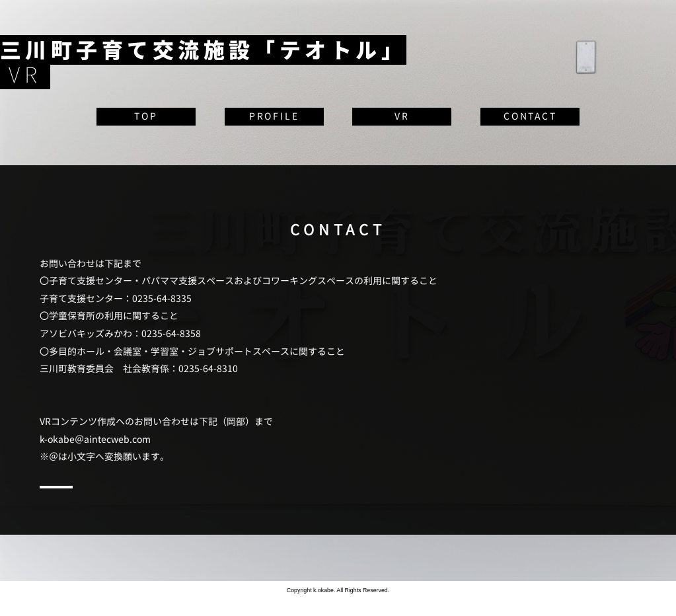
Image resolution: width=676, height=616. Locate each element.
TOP (146, 116)
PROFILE (274, 116)
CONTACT (530, 116)
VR (402, 116)
